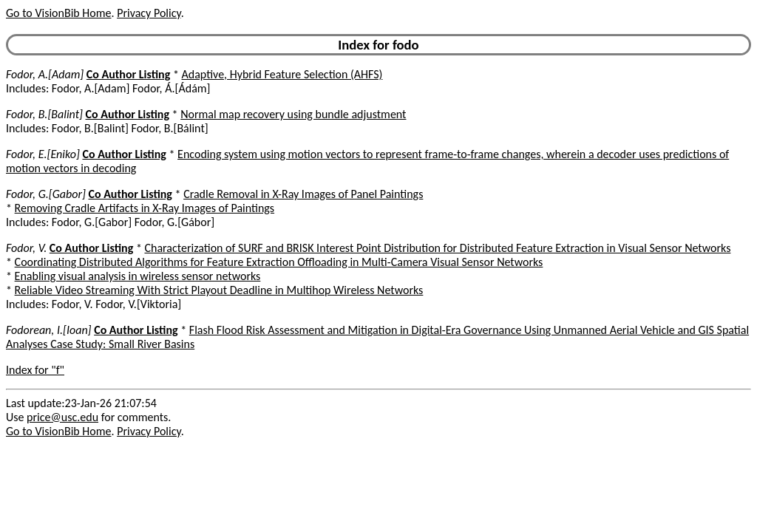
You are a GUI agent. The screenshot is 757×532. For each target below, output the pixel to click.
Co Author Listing (128, 74)
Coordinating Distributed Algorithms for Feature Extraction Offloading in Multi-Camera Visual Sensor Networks (279, 262)
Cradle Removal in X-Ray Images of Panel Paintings (303, 194)
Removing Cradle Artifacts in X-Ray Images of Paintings (145, 208)
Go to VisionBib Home (58, 13)
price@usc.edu (62, 417)
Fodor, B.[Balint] (44, 114)
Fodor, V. (26, 248)
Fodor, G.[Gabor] (46, 194)
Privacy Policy (149, 13)
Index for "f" (35, 370)
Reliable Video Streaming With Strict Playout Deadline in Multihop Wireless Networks (219, 290)
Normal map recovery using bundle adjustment (293, 114)
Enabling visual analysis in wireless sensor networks (138, 276)
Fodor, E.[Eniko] (43, 154)
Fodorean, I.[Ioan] (49, 330)
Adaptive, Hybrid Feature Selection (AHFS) (282, 74)
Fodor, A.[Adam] (45, 74)
